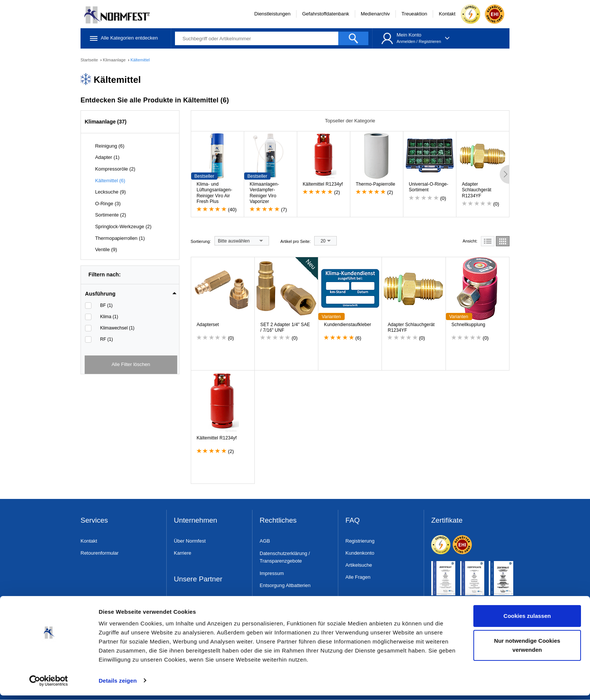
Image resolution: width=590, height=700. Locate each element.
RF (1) (106, 339)
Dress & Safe (188, 600)
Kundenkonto (360, 553)
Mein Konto (409, 35)
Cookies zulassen (527, 621)
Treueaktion (414, 14)
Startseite (90, 60)
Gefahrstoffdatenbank (326, 14)
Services (94, 521)
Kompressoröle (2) (115, 169)
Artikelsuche (359, 565)
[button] (131, 294)
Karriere (182, 553)
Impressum (272, 573)
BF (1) (106, 305)
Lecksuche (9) (111, 192)
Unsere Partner (198, 579)
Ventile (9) (106, 249)
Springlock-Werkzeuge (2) (123, 226)
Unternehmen (195, 521)
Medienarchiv (375, 14)
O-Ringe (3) (108, 204)
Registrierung (360, 541)
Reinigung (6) (110, 146)
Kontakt (447, 14)
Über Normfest (190, 541)
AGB (265, 541)
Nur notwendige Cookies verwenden (527, 650)
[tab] (131, 291)
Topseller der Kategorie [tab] (350, 121)
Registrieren (430, 41)
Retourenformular (100, 553)
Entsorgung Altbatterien (285, 585)
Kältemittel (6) (110, 181)
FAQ (353, 521)
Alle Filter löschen (131, 364)
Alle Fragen (358, 577)
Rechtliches (278, 521)
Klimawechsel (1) (117, 328)
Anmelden (406, 41)
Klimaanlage (115, 60)
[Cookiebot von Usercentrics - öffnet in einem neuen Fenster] (49, 685)
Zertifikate (447, 521)
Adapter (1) (107, 157)
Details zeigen (118, 685)
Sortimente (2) (111, 215)
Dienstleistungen (272, 14)
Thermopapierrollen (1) (120, 238)
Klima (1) (109, 317)
